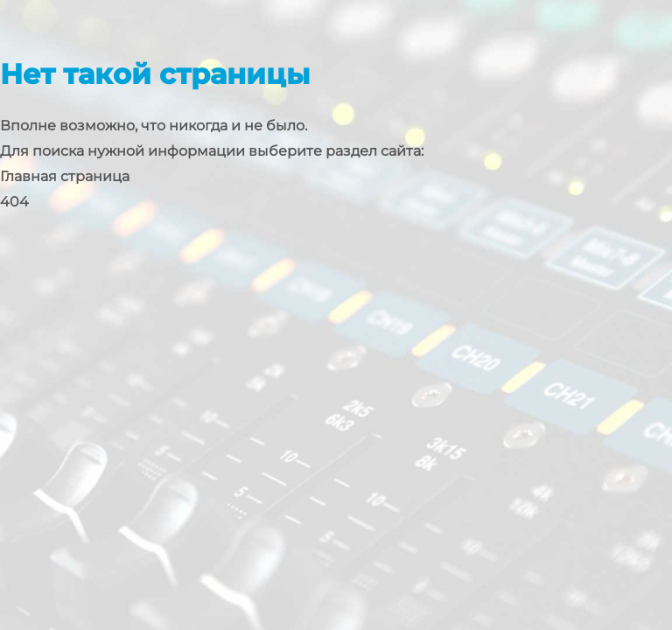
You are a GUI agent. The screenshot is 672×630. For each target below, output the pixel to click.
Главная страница (65, 176)
